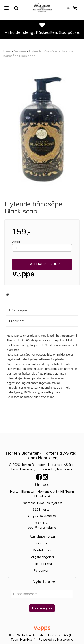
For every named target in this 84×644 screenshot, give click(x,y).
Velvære (20, 51)
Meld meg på (42, 608)
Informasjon (18, 310)
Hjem (7, 51)
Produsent (17, 321)
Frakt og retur (42, 564)
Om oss (42, 543)
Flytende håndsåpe (43, 51)
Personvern (42, 570)
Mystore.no (65, 469)
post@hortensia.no (42, 528)
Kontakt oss (42, 550)
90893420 (42, 523)
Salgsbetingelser (42, 557)
